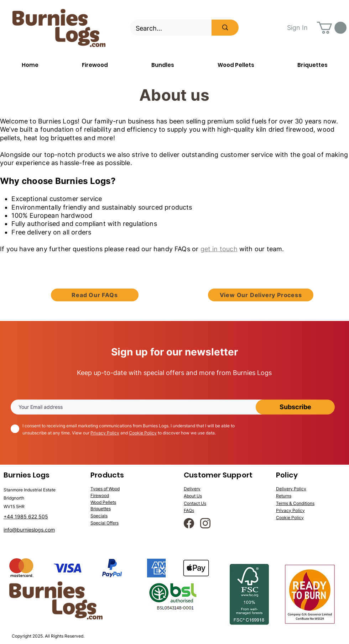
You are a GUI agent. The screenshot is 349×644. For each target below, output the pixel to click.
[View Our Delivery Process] (261, 295)
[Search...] (166, 28)
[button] (332, 28)
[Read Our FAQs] (95, 295)
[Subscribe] (295, 407)
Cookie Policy (143, 433)
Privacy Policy (105, 433)
